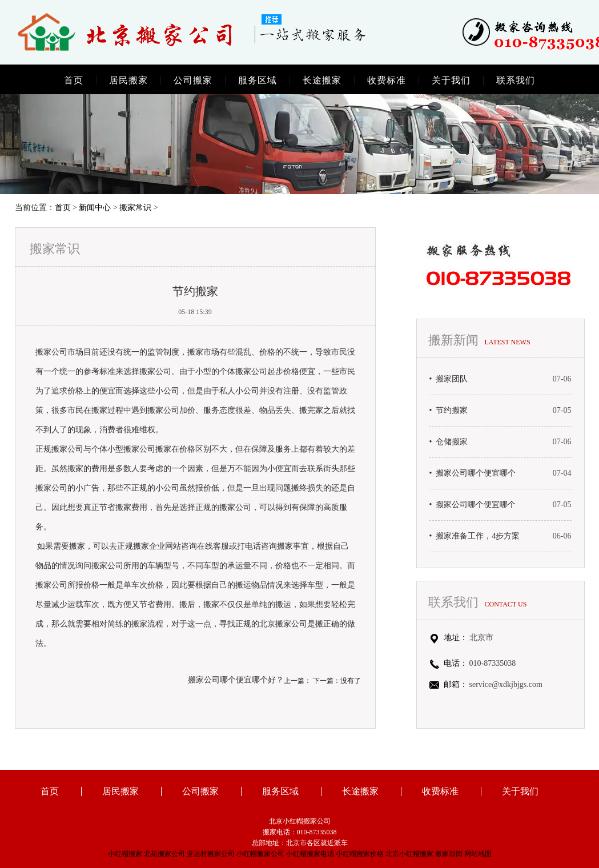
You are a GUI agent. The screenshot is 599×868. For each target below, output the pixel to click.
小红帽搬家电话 (310, 854)
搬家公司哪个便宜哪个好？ (236, 680)
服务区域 (258, 81)
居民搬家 (128, 81)
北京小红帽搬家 (409, 854)
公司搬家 (193, 81)
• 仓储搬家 (449, 442)
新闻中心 (95, 208)
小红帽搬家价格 (360, 854)
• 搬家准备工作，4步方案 (475, 536)
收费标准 (387, 81)
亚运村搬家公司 (211, 854)
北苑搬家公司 (164, 854)
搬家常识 (135, 208)
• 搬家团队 (449, 379)
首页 (74, 81)
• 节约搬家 (449, 411)
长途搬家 (322, 81)
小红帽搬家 (125, 854)
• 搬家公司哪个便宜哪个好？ (473, 473)
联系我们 (516, 81)
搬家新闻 (449, 854)
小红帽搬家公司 (260, 854)
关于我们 (451, 81)
